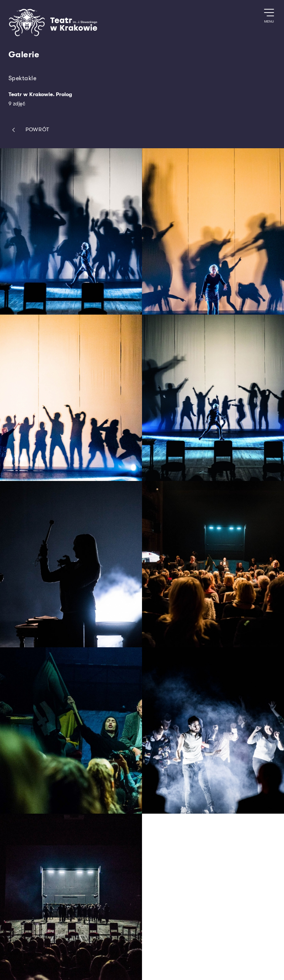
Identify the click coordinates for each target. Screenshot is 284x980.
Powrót (29, 130)
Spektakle (23, 78)
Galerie (24, 55)
